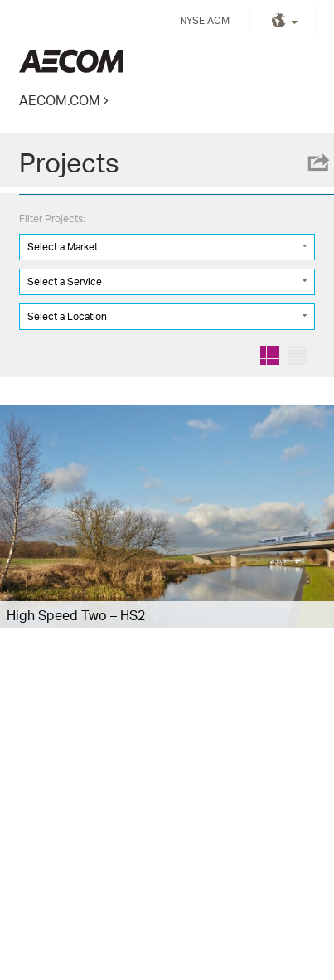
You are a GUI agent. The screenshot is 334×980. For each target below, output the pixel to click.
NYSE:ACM (205, 20)
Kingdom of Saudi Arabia (71, 61)
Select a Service (65, 281)
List (297, 355)
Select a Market (63, 247)
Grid (270, 355)
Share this (317, 163)
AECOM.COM (60, 100)
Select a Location (67, 316)
